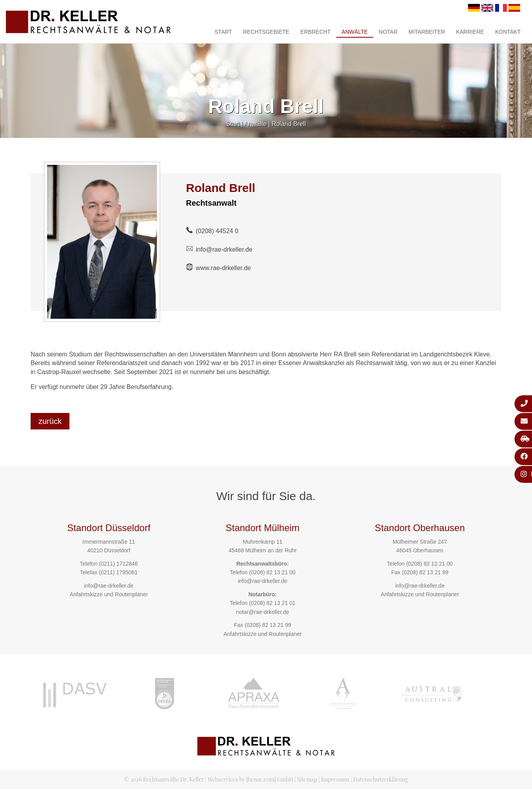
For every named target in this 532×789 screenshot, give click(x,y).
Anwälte (355, 32)
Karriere (470, 32)
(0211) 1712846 (118, 564)
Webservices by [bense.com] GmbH (250, 779)
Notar (388, 32)
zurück (50, 421)
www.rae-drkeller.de (223, 268)
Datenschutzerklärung (381, 779)
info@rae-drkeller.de (224, 249)
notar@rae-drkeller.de (262, 612)
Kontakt (508, 32)
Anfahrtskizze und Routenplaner (109, 594)
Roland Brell (289, 124)
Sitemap (307, 779)
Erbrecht (316, 32)
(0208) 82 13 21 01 (272, 603)
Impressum (335, 779)
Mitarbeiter (427, 32)
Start (223, 32)
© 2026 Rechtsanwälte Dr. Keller (164, 779)
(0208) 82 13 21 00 (272, 572)
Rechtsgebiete (266, 32)
